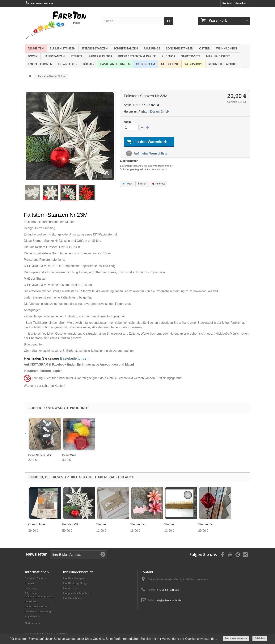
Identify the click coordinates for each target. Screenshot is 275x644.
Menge (127, 122)
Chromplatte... (38, 524)
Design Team (146, 64)
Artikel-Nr (130, 105)
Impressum (31, 602)
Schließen (260, 638)
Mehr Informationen (236, 638)
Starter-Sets (191, 56)
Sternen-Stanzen (95, 48)
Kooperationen (40, 64)
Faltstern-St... (71, 524)
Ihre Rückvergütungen (76, 583)
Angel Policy (32, 616)
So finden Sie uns (35, 578)
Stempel (77, 56)
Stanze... (102, 524)
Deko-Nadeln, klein (40, 455)
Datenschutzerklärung (38, 611)
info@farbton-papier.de (168, 600)
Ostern (205, 48)
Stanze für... (138, 524)
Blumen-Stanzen (63, 48)
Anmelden (241, 3)
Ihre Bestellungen (73, 578)
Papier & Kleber (100, 56)
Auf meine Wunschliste (150, 153)
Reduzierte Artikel (223, 64)
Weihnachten (227, 48)
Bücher (89, 64)
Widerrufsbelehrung (37, 606)
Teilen (142, 184)
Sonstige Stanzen (180, 48)
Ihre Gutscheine (72, 598)
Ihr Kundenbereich (78, 572)
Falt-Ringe (152, 48)
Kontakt (227, 3)
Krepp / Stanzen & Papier (137, 56)
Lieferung (30, 588)
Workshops (193, 64)
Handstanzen (54, 56)
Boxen (33, 56)
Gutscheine (170, 64)
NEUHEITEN (36, 48)
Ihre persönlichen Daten (77, 593)
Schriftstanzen (126, 48)
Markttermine (33, 623)
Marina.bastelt (218, 56)
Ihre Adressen (71, 588)
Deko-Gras (69, 455)
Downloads (68, 64)
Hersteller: (131, 112)
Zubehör (169, 56)
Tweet (127, 184)
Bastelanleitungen (115, 64)
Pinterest (159, 184)
